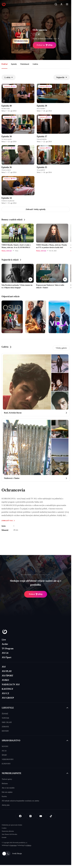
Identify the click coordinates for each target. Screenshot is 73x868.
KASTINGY (8, 689)
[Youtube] (41, 816)
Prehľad (5, 64)
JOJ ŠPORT (8, 676)
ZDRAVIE (5, 727)
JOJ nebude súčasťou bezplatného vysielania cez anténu (20, 801)
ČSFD (37, 34)
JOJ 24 (5, 653)
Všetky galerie (61, 348)
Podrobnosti (25, 64)
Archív (5, 644)
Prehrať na (45, 45)
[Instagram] (30, 816)
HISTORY (5, 731)
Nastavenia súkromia (8, 831)
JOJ (4, 667)
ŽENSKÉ (5, 714)
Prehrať (36, 594)
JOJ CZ (5, 693)
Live (4, 640)
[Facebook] (20, 816)
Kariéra (4, 796)
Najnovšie (62, 77)
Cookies (4, 828)
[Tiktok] (51, 816)
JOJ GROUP (8, 698)
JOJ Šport (7, 657)
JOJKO (5, 680)
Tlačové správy (7, 779)
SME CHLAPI (7, 722)
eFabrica (29, 845)
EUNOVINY (6, 764)
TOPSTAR (5, 718)
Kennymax (13, 845)
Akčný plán (6, 805)
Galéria (35, 64)
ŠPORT (4, 755)
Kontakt (4, 837)
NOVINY (5, 746)
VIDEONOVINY (8, 759)
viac (57, 39)
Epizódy (14, 64)
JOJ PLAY (7, 671)
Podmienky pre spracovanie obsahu (12, 825)
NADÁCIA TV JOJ (11, 685)
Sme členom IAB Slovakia (9, 834)
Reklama (5, 784)
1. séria (9, 77)
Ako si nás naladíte (8, 788)
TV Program (8, 649)
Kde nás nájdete (7, 792)
